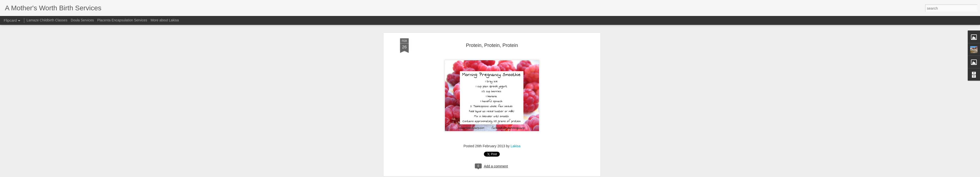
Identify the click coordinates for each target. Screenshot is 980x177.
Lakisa (515, 79)
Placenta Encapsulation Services (122, 20)
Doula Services (82, 20)
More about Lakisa (165, 20)
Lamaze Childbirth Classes (47, 20)
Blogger (509, 174)
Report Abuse (523, 174)
